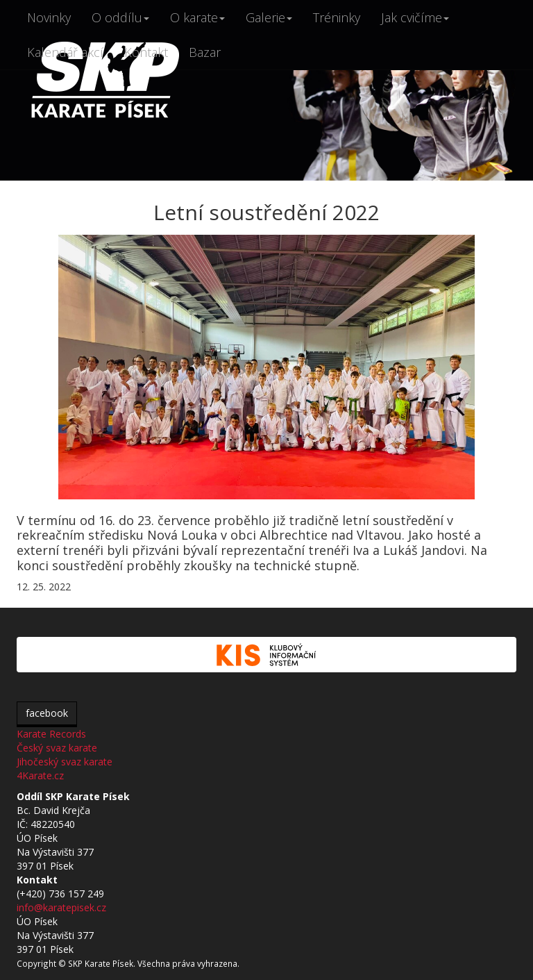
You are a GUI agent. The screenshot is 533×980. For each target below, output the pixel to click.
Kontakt (146, 52)
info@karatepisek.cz (61, 907)
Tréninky (337, 17)
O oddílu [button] (120, 17)
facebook (47, 713)
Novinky (49, 17)
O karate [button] (197, 17)
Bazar (205, 52)
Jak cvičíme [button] (415, 17)
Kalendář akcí (65, 52)
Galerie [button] (269, 17)
